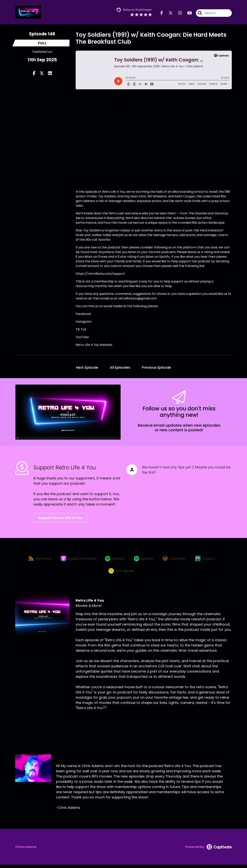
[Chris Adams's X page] (63, 820)
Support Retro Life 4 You (60, 518)
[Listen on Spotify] (114, 560)
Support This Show (101, 726)
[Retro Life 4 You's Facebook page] (162, 13)
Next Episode (87, 367)
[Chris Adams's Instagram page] (67, 820)
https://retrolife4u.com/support (100, 274)
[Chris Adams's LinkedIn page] (72, 820)
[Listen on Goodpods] (122, 574)
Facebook (83, 314)
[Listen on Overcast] (176, 560)
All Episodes (120, 367)
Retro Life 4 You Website (94, 345)
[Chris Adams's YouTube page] (77, 820)
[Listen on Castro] (208, 560)
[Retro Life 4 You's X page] (168, 13)
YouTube (82, 337)
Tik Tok (81, 329)
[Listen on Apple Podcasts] (77, 560)
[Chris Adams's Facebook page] (58, 820)
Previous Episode (156, 367)
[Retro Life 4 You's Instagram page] (178, 13)
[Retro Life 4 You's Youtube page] (187, 13)
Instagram (84, 322)
